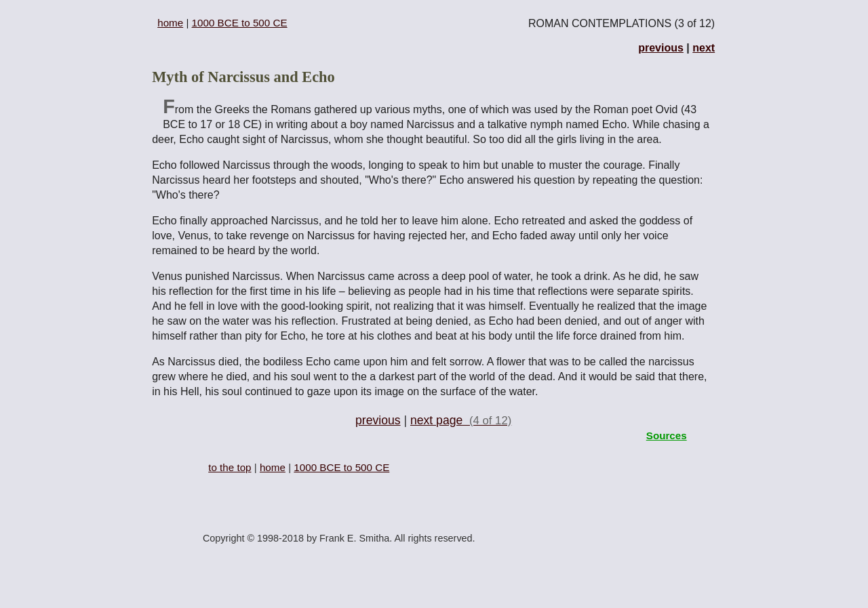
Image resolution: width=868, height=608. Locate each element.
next (704, 48)
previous (661, 48)
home (170, 23)
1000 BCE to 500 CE (240, 23)
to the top (230, 467)
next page (461, 420)
